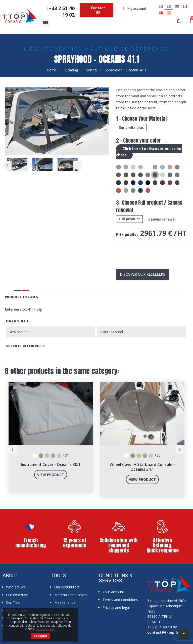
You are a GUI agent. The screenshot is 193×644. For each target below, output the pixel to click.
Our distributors (67, 587)
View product (51, 474)
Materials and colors (71, 594)
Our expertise (17, 594)
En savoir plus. (45, 629)
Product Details (21, 296)
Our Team (14, 602)
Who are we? (17, 587)
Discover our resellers (142, 274)
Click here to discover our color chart (150, 152)
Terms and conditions (120, 599)
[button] (96, 10)
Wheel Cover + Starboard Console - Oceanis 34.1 (142, 466)
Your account (113, 591)
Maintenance (65, 602)
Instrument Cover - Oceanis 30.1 (51, 464)
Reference (13, 309)
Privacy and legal (116, 607)
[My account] (135, 9)
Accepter (40, 636)
